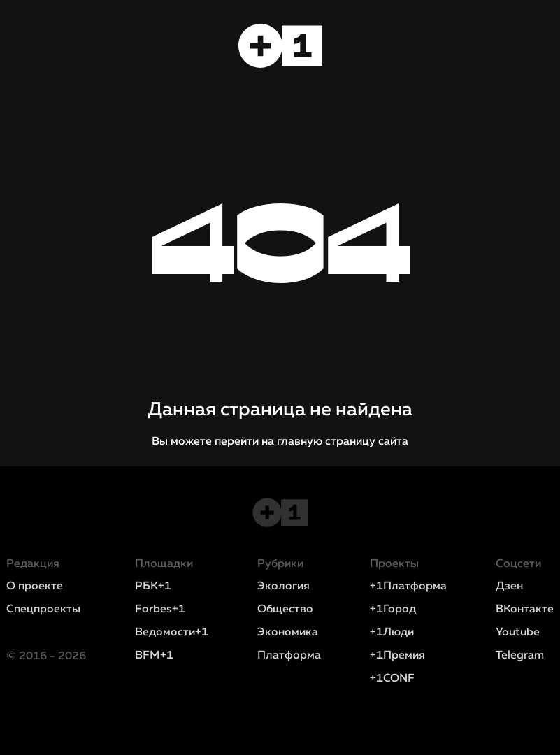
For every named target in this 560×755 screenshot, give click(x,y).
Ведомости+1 (172, 633)
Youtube (518, 633)
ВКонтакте (525, 610)
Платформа (289, 656)
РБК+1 (153, 587)
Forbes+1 (160, 610)
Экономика (288, 633)
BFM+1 (154, 656)
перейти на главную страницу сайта (311, 442)
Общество (285, 610)
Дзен (509, 587)
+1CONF (392, 679)
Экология (283, 587)
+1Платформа (408, 587)
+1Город (393, 610)
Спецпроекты (43, 610)
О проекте (35, 587)
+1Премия (397, 656)
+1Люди (392, 633)
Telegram (520, 656)
